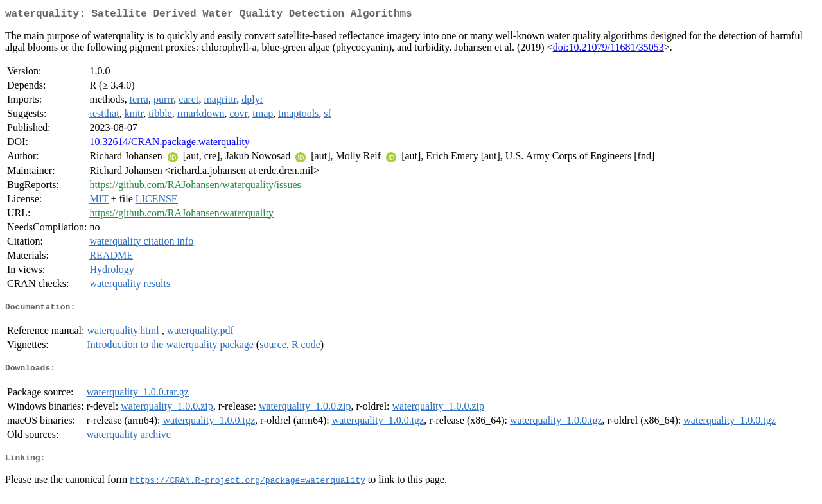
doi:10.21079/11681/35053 (608, 50)
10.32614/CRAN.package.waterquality (169, 144)
